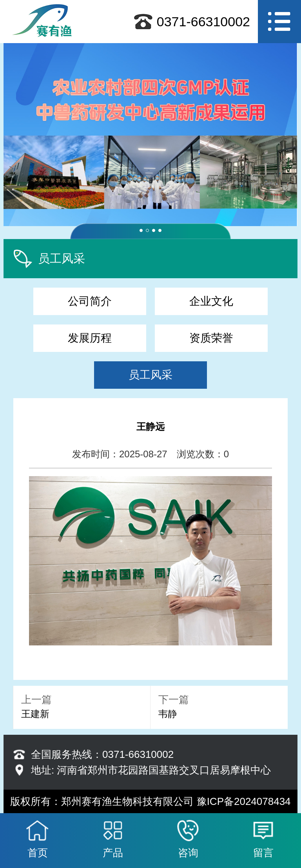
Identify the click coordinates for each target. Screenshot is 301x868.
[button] (141, 230)
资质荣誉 (211, 338)
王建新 (35, 714)
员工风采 (150, 375)
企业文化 (211, 301)
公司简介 (90, 301)
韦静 (168, 714)
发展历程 (90, 338)
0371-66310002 (203, 22)
